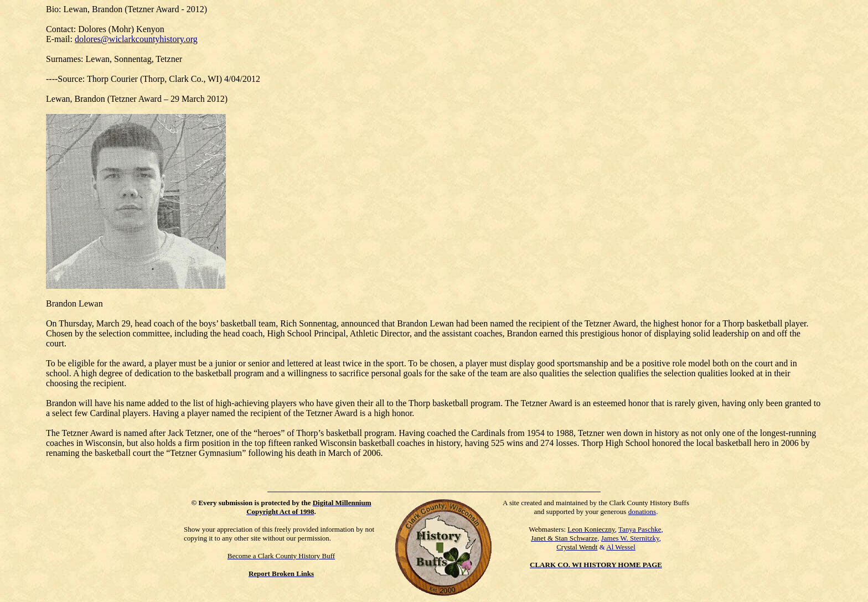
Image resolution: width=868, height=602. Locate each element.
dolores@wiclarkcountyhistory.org (136, 39)
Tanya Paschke (640, 529)
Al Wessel (621, 547)
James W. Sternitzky (630, 538)
